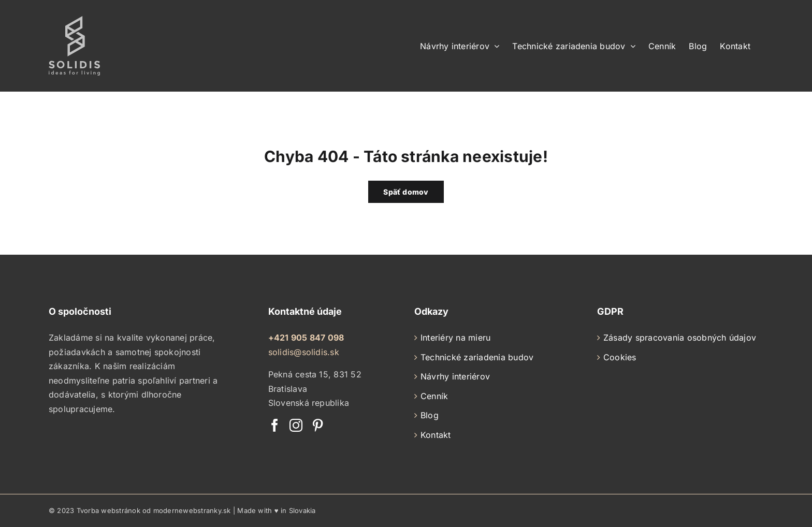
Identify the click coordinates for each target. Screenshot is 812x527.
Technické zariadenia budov (477, 357)
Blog (430, 415)
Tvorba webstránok (108, 510)
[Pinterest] (318, 425)
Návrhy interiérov (455, 376)
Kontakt (436, 435)
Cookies (620, 357)
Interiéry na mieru (455, 338)
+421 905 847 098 (306, 338)
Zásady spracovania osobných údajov (680, 338)
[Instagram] (296, 425)
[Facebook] (275, 425)
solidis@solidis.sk (304, 352)
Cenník (434, 396)
